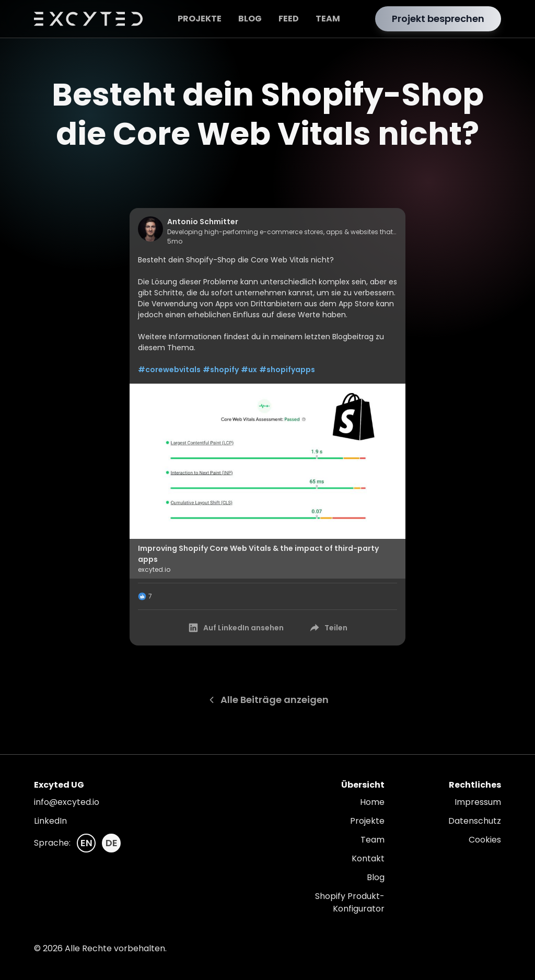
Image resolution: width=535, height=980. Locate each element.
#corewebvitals (169, 370)
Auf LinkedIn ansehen (236, 628)
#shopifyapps (287, 370)
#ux (249, 370)
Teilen (328, 628)
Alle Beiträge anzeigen (268, 700)
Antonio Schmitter (203, 222)
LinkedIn (50, 821)
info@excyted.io (67, 802)
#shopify (221, 370)
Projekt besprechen (438, 19)
